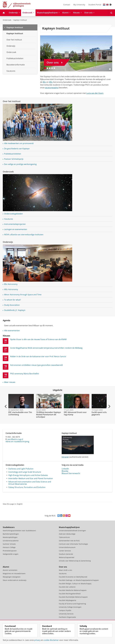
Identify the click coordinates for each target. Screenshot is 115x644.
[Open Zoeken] (111, 13)
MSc (51, 82)
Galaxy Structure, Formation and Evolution (27, 487)
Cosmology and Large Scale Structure (25, 472)
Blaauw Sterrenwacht (71, 473)
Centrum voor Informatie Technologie (73, 544)
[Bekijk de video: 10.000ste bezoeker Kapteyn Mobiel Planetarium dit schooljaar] (49, 401)
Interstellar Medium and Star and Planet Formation (31, 478)
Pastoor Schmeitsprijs (14, 159)
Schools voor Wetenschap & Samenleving (75, 561)
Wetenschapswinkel (67, 557)
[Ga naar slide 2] (47, 68)
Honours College (9, 547)
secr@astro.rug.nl (15, 439)
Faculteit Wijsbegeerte (68, 600)
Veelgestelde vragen (11, 554)
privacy (37, 640)
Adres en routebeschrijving (17, 442)
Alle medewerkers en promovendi (19, 143)
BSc (44, 82)
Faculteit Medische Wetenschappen (73, 590)
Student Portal (95, 5)
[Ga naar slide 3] (50, 68)
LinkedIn (65, 469)
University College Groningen (70, 607)
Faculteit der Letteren (67, 587)
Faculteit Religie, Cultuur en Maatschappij (75, 584)
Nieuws (6, 336)
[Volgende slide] (110, 53)
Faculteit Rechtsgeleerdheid (70, 594)
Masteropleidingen (10, 537)
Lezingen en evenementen (16, 229)
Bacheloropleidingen (11, 534)
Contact (67, 5)
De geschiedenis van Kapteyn (17, 149)
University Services (66, 614)
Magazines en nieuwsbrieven (14, 573)
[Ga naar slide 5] (54, 68)
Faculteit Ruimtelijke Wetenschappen (73, 597)
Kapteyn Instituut (20, 20)
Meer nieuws (10, 382)
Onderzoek (7, 20)
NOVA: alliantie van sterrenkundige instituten (24, 235)
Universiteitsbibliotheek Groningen (72, 531)
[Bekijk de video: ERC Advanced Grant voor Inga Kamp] (76, 401)
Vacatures (9, 219)
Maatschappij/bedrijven (69, 527)
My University (79, 5)
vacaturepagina (52, 88)
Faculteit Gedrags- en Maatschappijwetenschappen (79, 580)
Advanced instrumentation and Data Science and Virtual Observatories (30, 483)
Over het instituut (12, 101)
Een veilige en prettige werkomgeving (20, 164)
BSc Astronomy (11, 284)
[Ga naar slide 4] (52, 68)
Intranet (65, 457)
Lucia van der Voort (95, 93)
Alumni (6, 567)
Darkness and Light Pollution (21, 469)
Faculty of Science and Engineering (72, 604)
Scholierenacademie (11, 541)
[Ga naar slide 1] (45, 68)
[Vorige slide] (43, 53)
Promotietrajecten (10, 551)
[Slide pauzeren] (110, 69)
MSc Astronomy (11, 289)
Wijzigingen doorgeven (12, 577)
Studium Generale (66, 554)
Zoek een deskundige (67, 534)
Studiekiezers (9, 527)
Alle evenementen (12, 331)
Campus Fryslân (65, 610)
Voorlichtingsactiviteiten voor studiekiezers (19, 531)
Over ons (63, 567)
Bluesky (65, 471)
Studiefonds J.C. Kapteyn (15, 310)
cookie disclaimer (51, 640)
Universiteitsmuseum (67, 547)
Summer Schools (9, 544)
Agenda (6, 320)
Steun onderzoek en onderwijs (15, 580)
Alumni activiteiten (10, 570)
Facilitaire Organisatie (67, 617)
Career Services (65, 551)
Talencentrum (64, 537)
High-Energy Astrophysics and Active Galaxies (28, 475)
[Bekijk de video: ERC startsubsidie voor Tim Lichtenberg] (21, 401)
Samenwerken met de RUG (69, 541)
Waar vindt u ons (65, 570)
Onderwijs (8, 242)
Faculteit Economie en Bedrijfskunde (73, 577)
